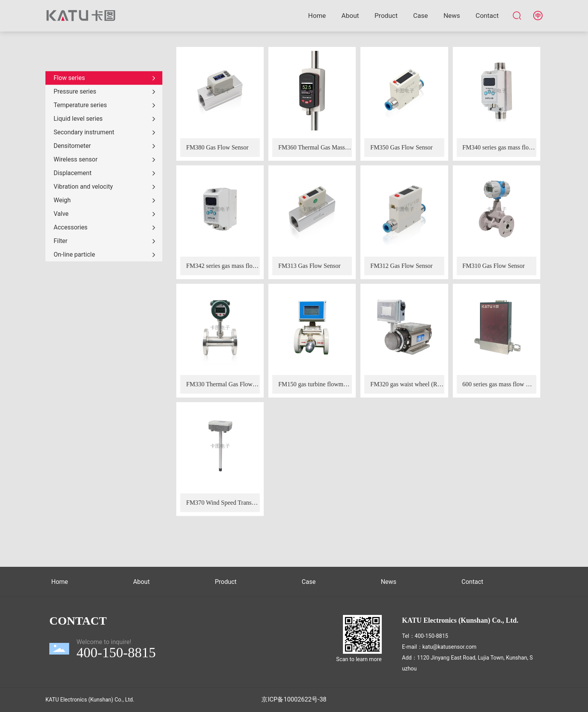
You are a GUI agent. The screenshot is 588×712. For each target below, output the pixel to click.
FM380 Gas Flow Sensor (217, 147)
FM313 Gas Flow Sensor (309, 266)
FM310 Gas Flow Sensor (494, 266)
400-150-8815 (431, 636)
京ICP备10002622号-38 (294, 699)
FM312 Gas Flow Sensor (401, 266)
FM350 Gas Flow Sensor (401, 147)
